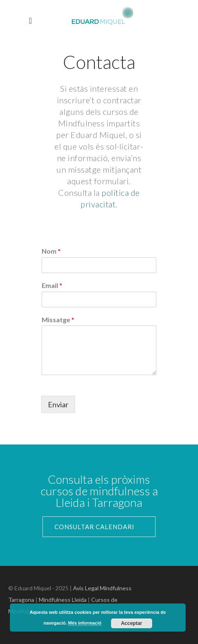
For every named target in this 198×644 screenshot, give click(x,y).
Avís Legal (86, 588)
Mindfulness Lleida (63, 600)
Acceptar (131, 623)
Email (52, 285)
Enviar (58, 404)
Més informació (85, 623)
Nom (51, 251)
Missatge (58, 320)
